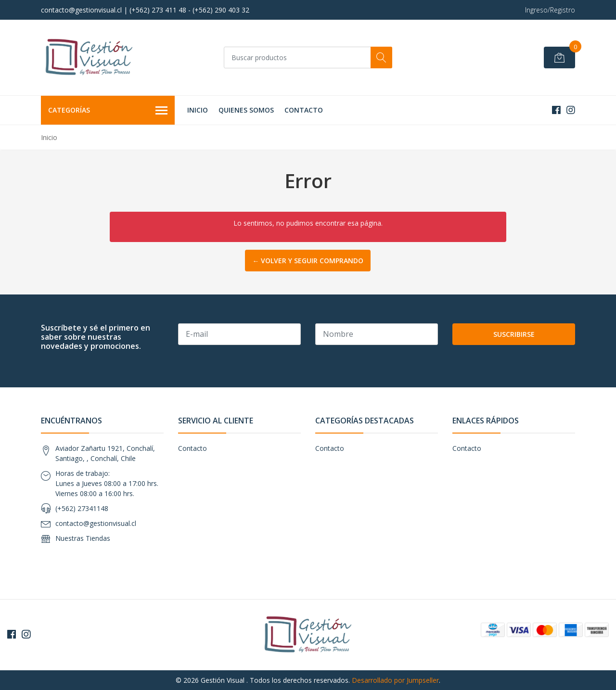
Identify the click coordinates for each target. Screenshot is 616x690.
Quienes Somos (246, 110)
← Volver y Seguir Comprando (308, 261)
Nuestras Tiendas (83, 538)
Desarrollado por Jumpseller (395, 680)
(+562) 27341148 (82, 508)
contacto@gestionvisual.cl (96, 523)
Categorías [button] (108, 111)
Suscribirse (514, 334)
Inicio (198, 110)
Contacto (304, 110)
